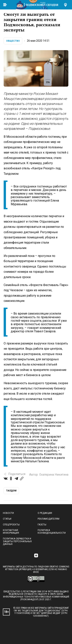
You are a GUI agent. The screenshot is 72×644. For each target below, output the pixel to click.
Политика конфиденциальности (52, 532)
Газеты (42, 525)
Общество (13, 41)
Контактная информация (11, 532)
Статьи (7, 519)
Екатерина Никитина (54, 475)
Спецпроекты (11, 525)
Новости (8, 513)
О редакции (45, 513)
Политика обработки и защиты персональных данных (17, 541)
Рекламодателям (48, 519)
